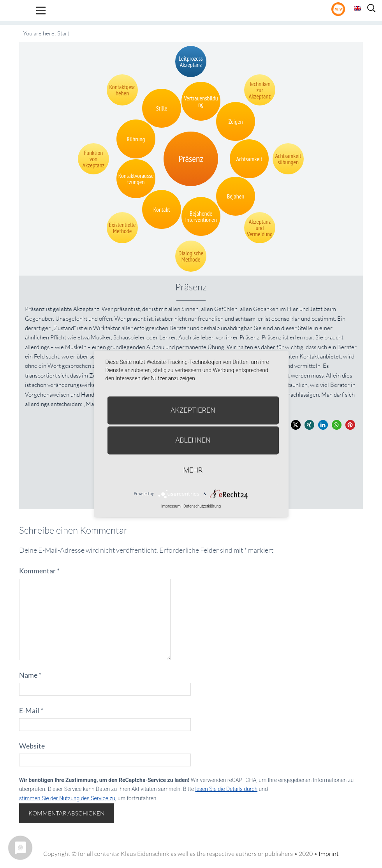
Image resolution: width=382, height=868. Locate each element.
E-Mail (31, 710)
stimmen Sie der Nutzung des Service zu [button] (67, 798)
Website (32, 746)
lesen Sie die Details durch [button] (226, 789)
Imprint (329, 854)
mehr (193, 470)
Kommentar (39, 571)
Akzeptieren (193, 410)
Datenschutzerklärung (202, 506)
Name (30, 675)
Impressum (171, 506)
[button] (296, 425)
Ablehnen (193, 440)
